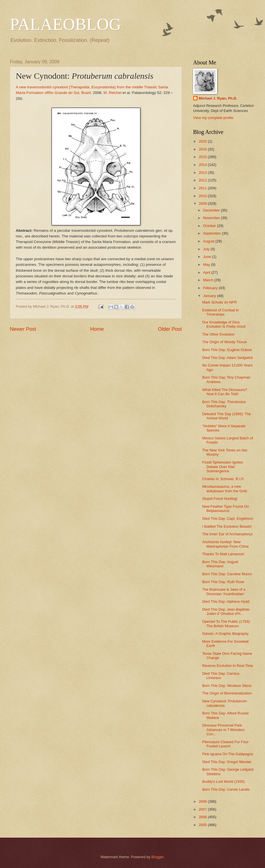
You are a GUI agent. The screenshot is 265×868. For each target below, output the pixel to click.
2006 (203, 817)
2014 (203, 165)
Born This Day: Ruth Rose (223, 582)
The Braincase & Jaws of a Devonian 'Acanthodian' (224, 592)
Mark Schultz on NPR (219, 302)
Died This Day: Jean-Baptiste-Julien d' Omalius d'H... (226, 611)
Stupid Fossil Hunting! (220, 499)
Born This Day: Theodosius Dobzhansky (224, 404)
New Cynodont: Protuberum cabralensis (225, 703)
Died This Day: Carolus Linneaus (221, 676)
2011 (203, 188)
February (211, 288)
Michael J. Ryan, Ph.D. (218, 98)
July (207, 249)
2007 (203, 809)
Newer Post (23, 329)
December (212, 210)
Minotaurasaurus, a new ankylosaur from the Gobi (225, 489)
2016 (203, 149)
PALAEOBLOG (65, 24)
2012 (203, 180)
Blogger (158, 857)
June (207, 257)
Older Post (170, 329)
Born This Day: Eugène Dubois (227, 350)
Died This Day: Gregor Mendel (227, 762)
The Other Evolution (218, 334)
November (212, 218)
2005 (203, 825)
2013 (203, 173)
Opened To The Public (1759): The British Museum (226, 624)
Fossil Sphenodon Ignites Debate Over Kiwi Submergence (223, 467)
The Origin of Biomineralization (227, 693)
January (210, 296)
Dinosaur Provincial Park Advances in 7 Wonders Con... (223, 730)
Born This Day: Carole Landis (226, 789)
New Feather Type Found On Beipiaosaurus (226, 509)
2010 (203, 196)
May (207, 265)
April (207, 272)
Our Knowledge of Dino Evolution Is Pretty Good (224, 324)
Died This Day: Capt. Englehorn (228, 519)
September (212, 233)
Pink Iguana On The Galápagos (228, 754)
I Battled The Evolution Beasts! (227, 526)
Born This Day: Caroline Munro (227, 574)
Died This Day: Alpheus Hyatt (226, 601)
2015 (203, 157)
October (210, 226)
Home (97, 329)
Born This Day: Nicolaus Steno (227, 686)
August (209, 241)
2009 (203, 203)
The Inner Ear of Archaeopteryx (227, 534)
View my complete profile (213, 118)
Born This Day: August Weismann (220, 564)
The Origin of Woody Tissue (225, 342)
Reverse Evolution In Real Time (228, 666)
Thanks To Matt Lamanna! (223, 554)
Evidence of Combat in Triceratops (220, 312)
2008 (203, 801)
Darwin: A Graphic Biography (225, 634)
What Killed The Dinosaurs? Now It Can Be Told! (225, 392)
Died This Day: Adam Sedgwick (227, 358)
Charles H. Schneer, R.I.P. (223, 479)
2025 (203, 141)
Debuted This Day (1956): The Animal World (227, 416)
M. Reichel (112, 93)
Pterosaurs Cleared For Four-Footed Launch (226, 744)
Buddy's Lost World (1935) (223, 782)
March (208, 280)
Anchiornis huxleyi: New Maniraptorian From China (225, 544)
